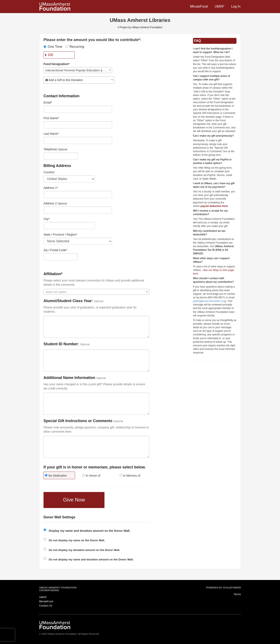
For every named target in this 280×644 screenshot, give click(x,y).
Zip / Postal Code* (55, 250)
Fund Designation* (57, 64)
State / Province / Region (60, 235)
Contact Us (46, 606)
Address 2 (50, 203)
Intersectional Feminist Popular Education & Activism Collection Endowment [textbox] (79, 70)
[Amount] (59, 55)
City (47, 219)
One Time (53, 47)
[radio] (59, 476)
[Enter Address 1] (78, 195)
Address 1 (51, 188)
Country (49, 172)
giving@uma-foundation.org (210, 301)
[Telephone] (61, 156)
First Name (51, 118)
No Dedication (56, 476)
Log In (236, 6)
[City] (69, 226)
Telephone (50, 149)
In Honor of (91, 476)
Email (48, 103)
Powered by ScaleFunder (223, 588)
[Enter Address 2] (78, 210)
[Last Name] (78, 140)
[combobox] (78, 70)
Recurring (75, 47)
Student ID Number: (61, 344)
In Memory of (130, 476)
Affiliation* (53, 274)
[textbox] (79, 80)
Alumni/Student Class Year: (68, 301)
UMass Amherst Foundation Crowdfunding (58, 589)
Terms (237, 594)
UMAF (219, 6)
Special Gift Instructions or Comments (78, 421)
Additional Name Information (69, 378)
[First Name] (78, 125)
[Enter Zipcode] (61, 257)
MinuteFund (199, 6)
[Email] (78, 109)
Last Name (51, 134)
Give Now (74, 500)
